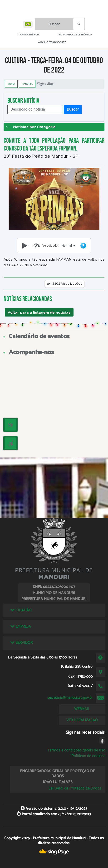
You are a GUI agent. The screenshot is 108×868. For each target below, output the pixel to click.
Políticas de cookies (88, 756)
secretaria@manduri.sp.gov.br (70, 698)
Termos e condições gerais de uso (76, 750)
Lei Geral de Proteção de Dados (75, 788)
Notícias (27, 84)
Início (11, 84)
